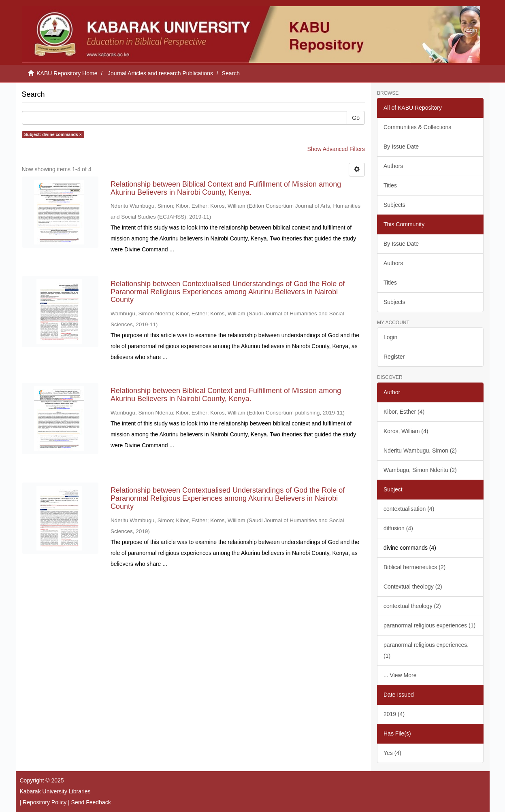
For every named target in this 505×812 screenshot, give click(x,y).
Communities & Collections (417, 127)
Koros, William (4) (406, 431)
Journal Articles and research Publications (160, 73)
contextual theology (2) (412, 606)
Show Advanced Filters (336, 149)
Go (356, 118)
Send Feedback (91, 802)
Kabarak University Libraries (55, 791)
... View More (400, 675)
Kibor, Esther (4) (404, 412)
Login (390, 337)
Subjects (394, 205)
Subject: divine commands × (53, 134)
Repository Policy (45, 802)
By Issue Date (401, 147)
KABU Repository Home (67, 73)
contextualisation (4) (409, 509)
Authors (393, 166)
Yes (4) (392, 753)
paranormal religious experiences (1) (429, 625)
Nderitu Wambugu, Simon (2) (420, 451)
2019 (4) (394, 714)
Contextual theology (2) (413, 587)
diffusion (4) (398, 528)
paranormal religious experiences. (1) (426, 650)
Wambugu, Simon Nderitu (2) (420, 470)
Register (394, 357)
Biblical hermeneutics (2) (414, 567)
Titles (390, 185)
